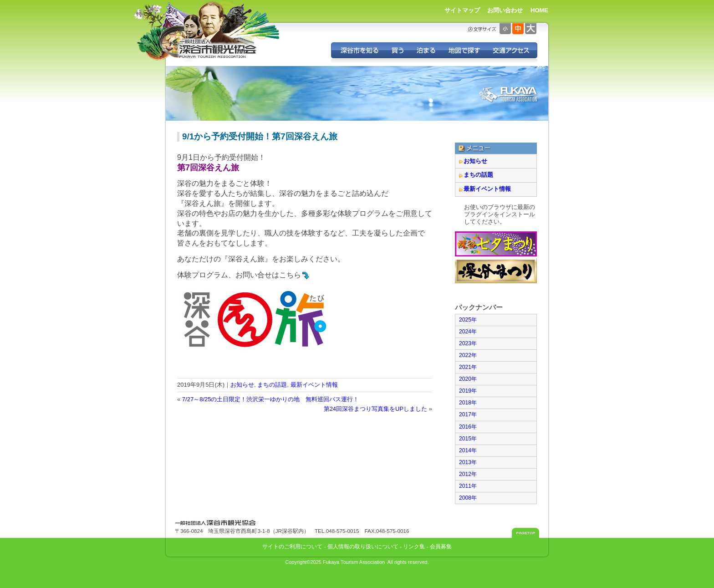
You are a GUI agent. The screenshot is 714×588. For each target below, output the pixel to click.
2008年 (468, 498)
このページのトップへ (525, 533)
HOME (539, 10)
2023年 (468, 343)
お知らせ (242, 385)
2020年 (468, 379)
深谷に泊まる (426, 50)
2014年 (468, 450)
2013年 (468, 462)
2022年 (468, 355)
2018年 (468, 403)
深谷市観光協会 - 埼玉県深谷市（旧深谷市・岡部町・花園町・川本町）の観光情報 (218, 49)
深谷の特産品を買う (398, 50)
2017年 (468, 414)
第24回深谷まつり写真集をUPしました (376, 409)
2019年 (468, 391)
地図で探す (464, 50)
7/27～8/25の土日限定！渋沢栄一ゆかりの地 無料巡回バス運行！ (271, 399)
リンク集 (414, 546)
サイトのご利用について (292, 546)
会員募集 (441, 546)
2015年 (468, 439)
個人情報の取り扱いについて (363, 546)
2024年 (468, 332)
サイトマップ (462, 10)
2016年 (468, 427)
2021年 (468, 367)
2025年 (468, 320)
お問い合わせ (505, 10)
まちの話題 (272, 385)
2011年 (468, 486)
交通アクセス (512, 50)
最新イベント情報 (314, 385)
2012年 (468, 474)
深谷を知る (358, 50)
